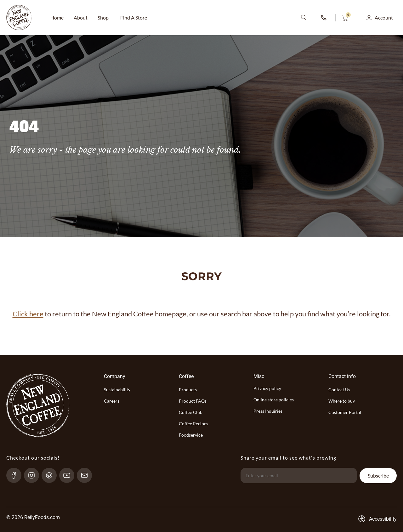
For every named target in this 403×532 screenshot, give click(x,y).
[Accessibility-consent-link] (377, 519)
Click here (28, 314)
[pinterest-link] (52, 475)
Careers (112, 401)
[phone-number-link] (324, 18)
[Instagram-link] (34, 475)
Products (188, 390)
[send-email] (87, 475)
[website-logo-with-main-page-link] (19, 18)
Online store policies (274, 400)
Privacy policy (267, 388)
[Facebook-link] (17, 475)
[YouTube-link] (69, 475)
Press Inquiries (268, 411)
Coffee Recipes (193, 424)
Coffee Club (191, 412)
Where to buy (342, 401)
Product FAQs (193, 401)
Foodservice (191, 435)
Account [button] (384, 17)
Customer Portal (345, 412)
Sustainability (117, 390)
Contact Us (339, 390)
